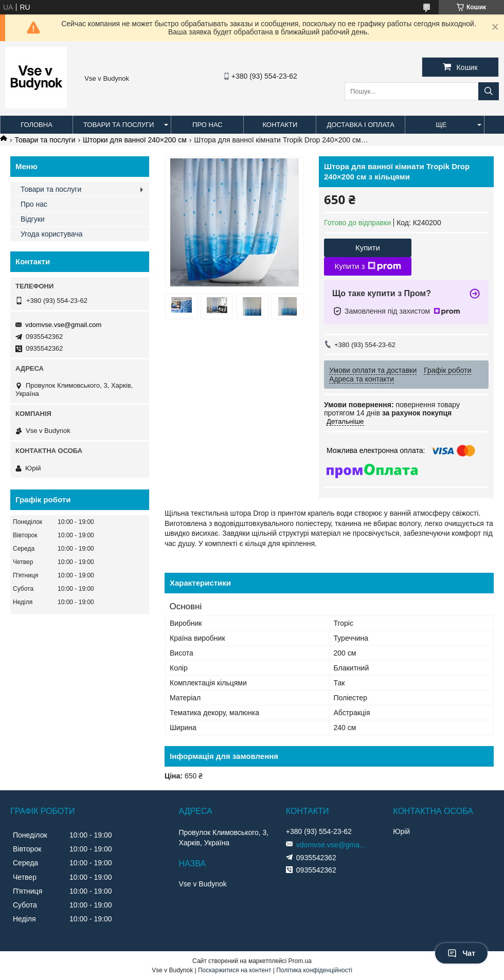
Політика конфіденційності (314, 970)
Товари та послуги (119, 125)
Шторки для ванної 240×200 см (135, 140)
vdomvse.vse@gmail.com (63, 325)
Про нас (208, 125)
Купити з (367, 266)
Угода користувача (51, 234)
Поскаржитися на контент (235, 970)
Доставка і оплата (361, 125)
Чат (461, 953)
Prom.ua (300, 961)
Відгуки (33, 219)
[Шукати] (489, 91)
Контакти (280, 125)
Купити (368, 248)
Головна (37, 125)
